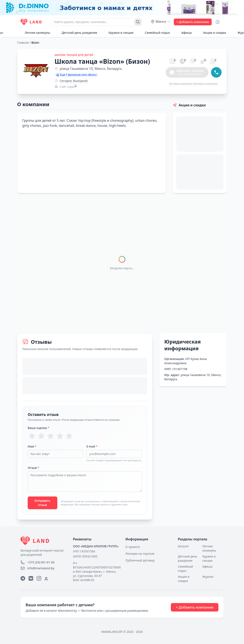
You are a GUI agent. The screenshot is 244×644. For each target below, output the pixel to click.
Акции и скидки (212, 33)
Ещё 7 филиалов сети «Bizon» (77, 75)
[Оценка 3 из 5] (51, 436)
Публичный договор (140, 560)
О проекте (133, 547)
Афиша (184, 33)
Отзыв (34, 468)
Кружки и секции (119, 33)
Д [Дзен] (46, 578)
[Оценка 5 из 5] (69, 436)
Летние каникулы (35, 33)
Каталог (183, 546)
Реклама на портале (140, 554)
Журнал (208, 577)
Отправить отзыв (42, 503)
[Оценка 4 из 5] (60, 436)
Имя (32, 446)
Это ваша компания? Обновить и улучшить (193, 83)
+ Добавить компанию (193, 22)
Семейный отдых (155, 33)
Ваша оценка (38, 428)
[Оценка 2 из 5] (41, 436)
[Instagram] (39, 578)
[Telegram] (23, 578)
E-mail (92, 446)
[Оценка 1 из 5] (32, 436)
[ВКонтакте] (31, 578)
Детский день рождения (77, 33)
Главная (23, 43)
